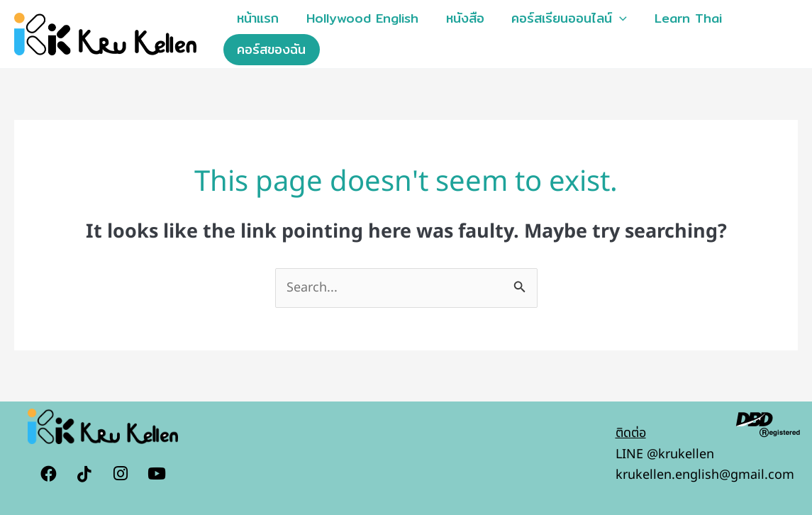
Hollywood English (360, 18)
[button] (613, 18)
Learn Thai (680, 18)
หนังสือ (460, 18)
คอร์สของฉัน (271, 49)
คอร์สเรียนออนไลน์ (563, 18)
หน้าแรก (257, 18)
